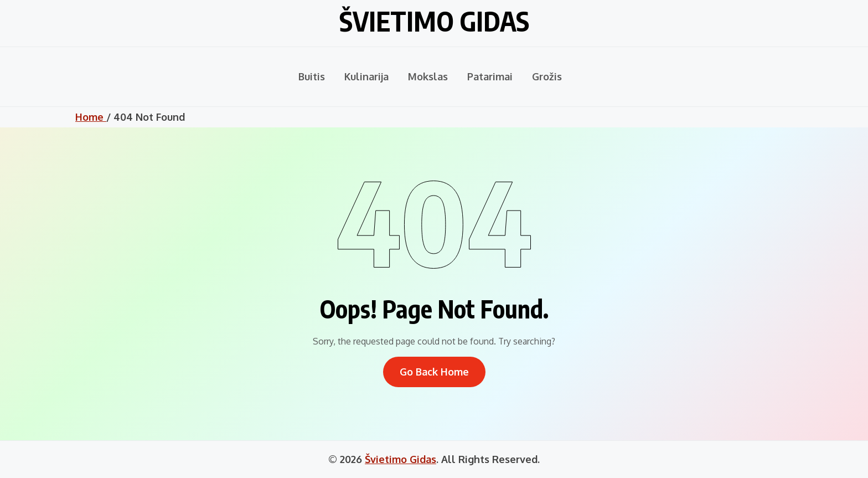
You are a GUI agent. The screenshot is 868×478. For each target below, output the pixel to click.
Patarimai (490, 76)
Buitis (312, 76)
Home (91, 117)
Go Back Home (434, 372)
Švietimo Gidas (434, 21)
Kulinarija (366, 76)
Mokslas (428, 76)
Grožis (547, 76)
